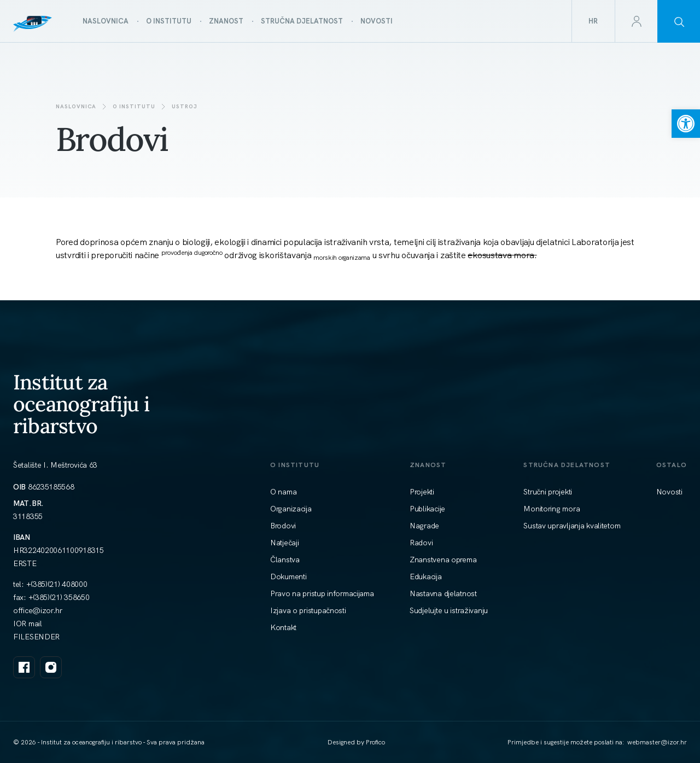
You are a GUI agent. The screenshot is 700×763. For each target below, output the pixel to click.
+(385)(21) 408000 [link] (57, 584)
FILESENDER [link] (36, 637)
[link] (686, 124)
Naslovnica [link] (76, 106)
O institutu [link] (134, 106)
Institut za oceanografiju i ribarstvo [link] (81, 404)
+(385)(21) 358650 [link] (59, 597)
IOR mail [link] (28, 624)
